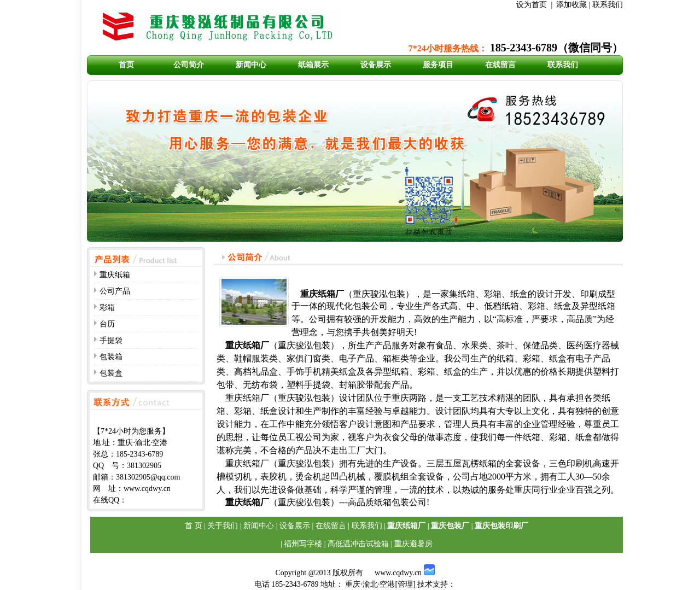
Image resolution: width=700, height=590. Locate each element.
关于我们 (223, 526)
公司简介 (189, 65)
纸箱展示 (313, 65)
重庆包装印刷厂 (501, 526)
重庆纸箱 (115, 275)
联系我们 (608, 5)
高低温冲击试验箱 (358, 544)
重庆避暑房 (413, 544)
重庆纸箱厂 (406, 526)
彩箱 (107, 308)
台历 (107, 324)
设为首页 (532, 5)
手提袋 (111, 340)
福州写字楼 (303, 544)
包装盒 (111, 373)
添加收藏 (571, 5)
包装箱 (111, 357)
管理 (405, 584)
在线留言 (500, 65)
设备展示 (376, 65)
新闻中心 (251, 65)
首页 (126, 65)
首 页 (194, 526)
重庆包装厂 (450, 526)
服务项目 (438, 65)
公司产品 (115, 291)
